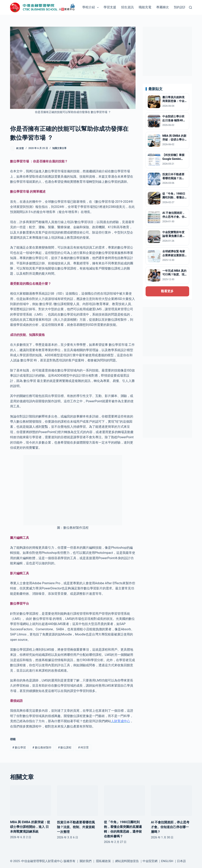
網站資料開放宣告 (127, 861)
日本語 (181, 861)
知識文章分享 (59, 148)
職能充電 (145, 7)
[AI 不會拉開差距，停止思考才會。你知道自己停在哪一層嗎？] (171, 801)
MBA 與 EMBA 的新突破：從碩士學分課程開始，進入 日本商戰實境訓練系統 (30, 827)
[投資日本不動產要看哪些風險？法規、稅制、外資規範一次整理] (78, 801)
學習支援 (110, 7)
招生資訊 (127, 7)
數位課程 (65, 747)
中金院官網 (150, 861)
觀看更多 (167, 291)
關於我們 (86, 861)
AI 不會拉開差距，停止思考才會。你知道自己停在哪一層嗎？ (170, 827)
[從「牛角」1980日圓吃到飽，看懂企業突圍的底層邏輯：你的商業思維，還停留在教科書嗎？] (124, 801)
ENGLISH (167, 861)
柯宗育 (83, 747)
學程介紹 (91, 8)
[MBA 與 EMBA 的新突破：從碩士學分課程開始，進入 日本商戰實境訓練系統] (31, 801)
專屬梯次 (163, 7)
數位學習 (19, 747)
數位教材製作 (42, 747)
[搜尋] (190, 7)
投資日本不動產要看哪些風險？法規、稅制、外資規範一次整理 (76, 827)
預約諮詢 (180, 7)
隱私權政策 (103, 861)
